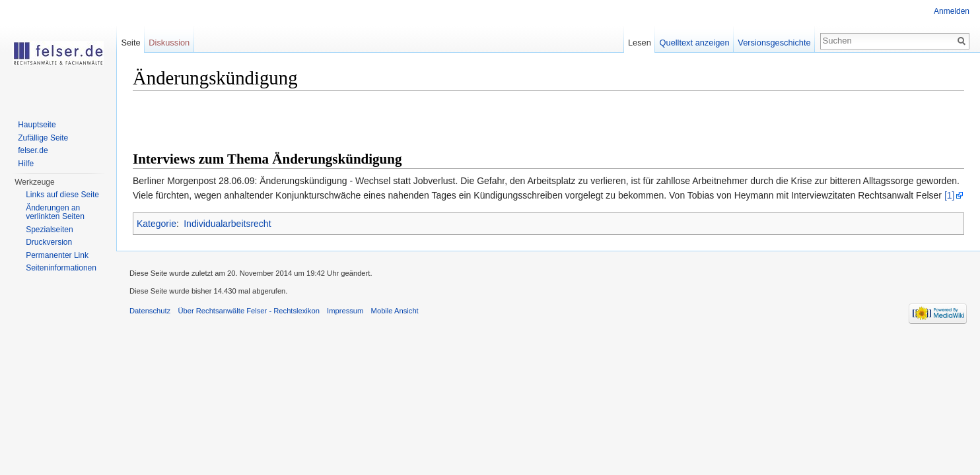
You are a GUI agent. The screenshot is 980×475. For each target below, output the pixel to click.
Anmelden (952, 11)
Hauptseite (37, 125)
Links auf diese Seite (62, 195)
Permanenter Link (57, 255)
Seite (130, 43)
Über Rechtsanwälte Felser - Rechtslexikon (249, 311)
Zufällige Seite (43, 138)
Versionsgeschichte (774, 43)
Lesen (640, 43)
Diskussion (169, 43)
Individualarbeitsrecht (227, 224)
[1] (950, 195)
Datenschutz (150, 311)
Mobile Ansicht (395, 311)
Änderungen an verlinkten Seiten (55, 212)
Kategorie (157, 224)
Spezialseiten (49, 230)
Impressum (345, 311)
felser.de (33, 150)
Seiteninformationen (61, 268)
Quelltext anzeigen (695, 43)
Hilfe (26, 164)
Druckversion (49, 242)
